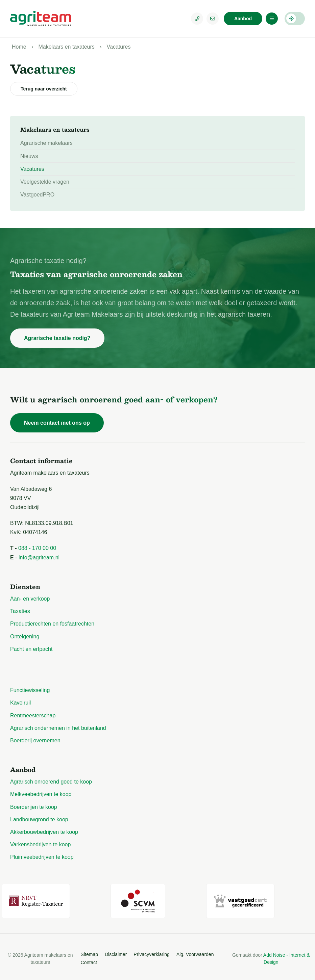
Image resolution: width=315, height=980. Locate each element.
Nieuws (29, 156)
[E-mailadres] (213, 19)
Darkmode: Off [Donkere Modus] (295, 19)
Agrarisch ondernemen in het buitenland (58, 728)
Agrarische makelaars (46, 143)
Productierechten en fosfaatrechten (52, 624)
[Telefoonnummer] (197, 19)
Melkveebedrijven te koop (41, 794)
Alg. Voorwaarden (195, 951)
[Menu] (272, 19)
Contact (89, 959)
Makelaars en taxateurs (66, 47)
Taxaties (20, 611)
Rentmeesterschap (33, 716)
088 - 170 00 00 (37, 548)
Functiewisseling (30, 690)
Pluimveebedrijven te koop (42, 857)
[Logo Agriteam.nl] (41, 19)
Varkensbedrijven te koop (40, 844)
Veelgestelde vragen (45, 182)
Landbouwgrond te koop (39, 819)
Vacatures (119, 47)
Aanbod (243, 19)
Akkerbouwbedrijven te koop (44, 832)
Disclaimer (116, 951)
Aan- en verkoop (30, 599)
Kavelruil (20, 703)
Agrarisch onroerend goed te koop (51, 782)
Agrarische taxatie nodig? (57, 338)
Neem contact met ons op (57, 423)
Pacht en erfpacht (31, 649)
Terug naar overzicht (44, 89)
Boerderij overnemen (35, 740)
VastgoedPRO (37, 195)
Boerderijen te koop (34, 807)
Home (19, 47)
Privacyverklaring (152, 951)
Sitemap (89, 951)
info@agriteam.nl (39, 558)
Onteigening (25, 637)
